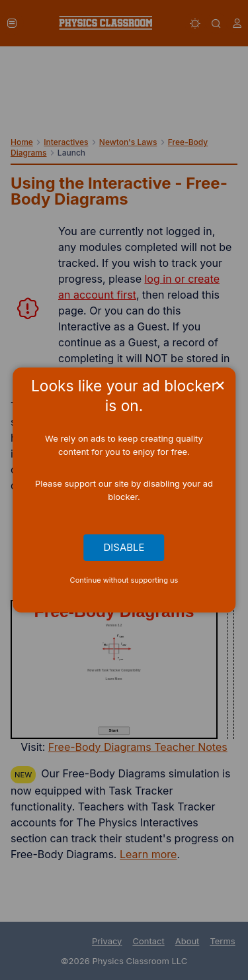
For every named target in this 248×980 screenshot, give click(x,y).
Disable (124, 548)
